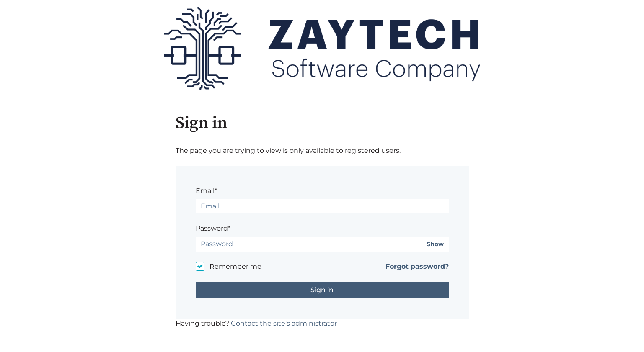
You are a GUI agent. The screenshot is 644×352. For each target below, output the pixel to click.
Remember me (235, 266)
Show (435, 244)
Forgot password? (417, 266)
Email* (206, 191)
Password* (213, 228)
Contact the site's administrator (284, 323)
